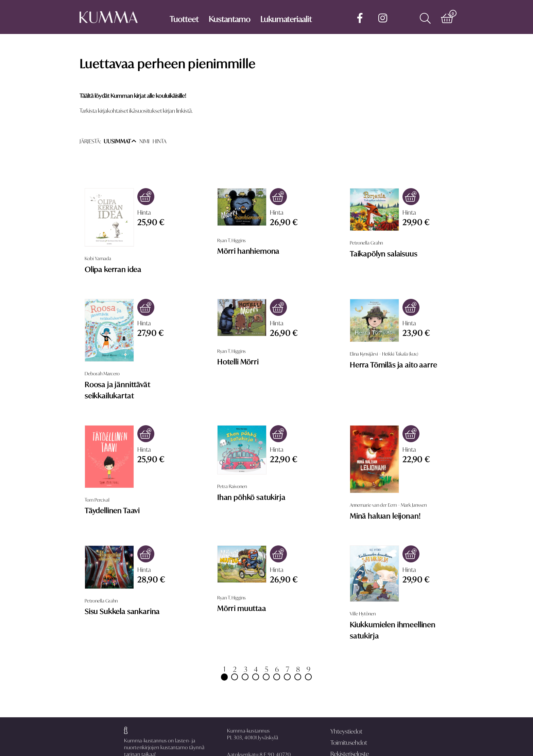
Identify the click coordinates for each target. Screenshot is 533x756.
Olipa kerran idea (113, 269)
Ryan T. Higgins (231, 240)
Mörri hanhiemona (248, 251)
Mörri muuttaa (242, 608)
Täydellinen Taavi (112, 510)
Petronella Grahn (366, 243)
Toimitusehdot (349, 743)
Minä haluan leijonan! (385, 516)
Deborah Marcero (102, 374)
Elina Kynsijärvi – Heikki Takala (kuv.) (384, 354)
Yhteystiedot (346, 731)
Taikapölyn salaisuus (384, 254)
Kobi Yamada (98, 258)
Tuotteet (184, 19)
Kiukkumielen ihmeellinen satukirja (393, 630)
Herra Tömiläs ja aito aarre (393, 365)
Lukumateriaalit (286, 19)
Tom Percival (97, 500)
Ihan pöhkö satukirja (251, 497)
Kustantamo (229, 19)
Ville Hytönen (363, 614)
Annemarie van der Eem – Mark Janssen (388, 505)
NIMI (144, 141)
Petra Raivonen (232, 486)
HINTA (160, 141)
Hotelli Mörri (238, 362)
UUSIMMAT (120, 141)
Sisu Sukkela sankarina (122, 611)
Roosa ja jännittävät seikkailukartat (117, 390)
